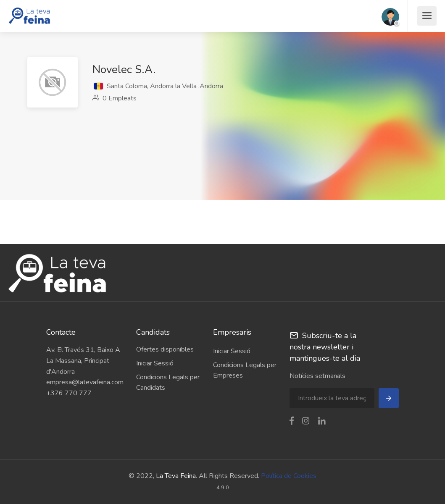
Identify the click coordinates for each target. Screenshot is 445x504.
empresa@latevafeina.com (85, 382)
